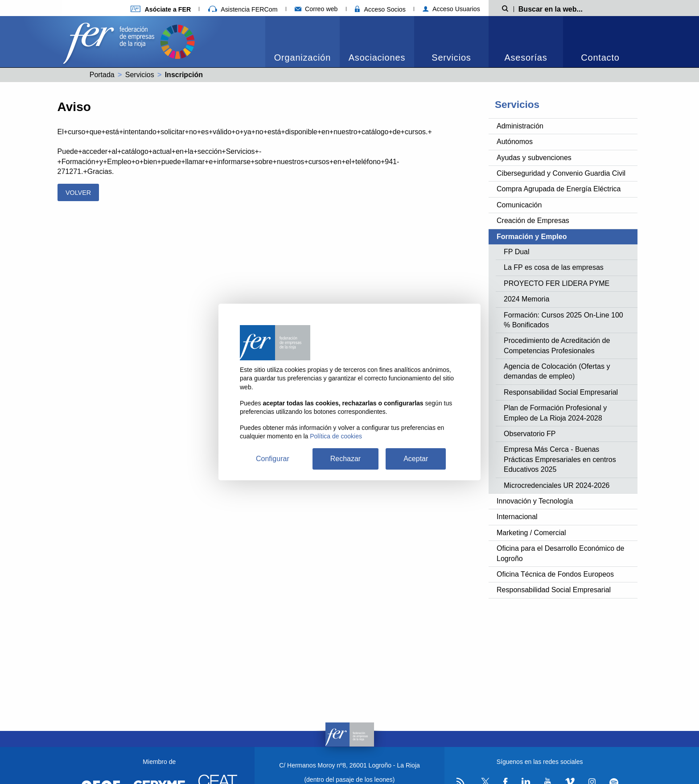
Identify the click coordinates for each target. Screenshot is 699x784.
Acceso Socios (380, 9)
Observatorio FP (530, 434)
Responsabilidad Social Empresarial (561, 392)
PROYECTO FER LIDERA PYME (557, 283)
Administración (520, 126)
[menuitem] (302, 42)
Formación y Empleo (532, 237)
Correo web (316, 9)
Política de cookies (336, 436)
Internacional (517, 517)
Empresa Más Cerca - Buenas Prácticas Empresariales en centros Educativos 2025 (560, 459)
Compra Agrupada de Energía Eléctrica (559, 189)
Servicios (451, 58)
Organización (302, 58)
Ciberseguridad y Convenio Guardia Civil (561, 173)
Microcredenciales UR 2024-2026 (557, 485)
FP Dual (517, 252)
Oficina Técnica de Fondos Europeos (555, 574)
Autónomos (515, 142)
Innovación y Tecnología (535, 501)
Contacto (600, 58)
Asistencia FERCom (243, 9)
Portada (102, 75)
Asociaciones (377, 58)
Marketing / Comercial (531, 533)
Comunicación (519, 205)
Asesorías (526, 58)
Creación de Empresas (533, 221)
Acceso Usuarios (451, 9)
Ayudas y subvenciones (534, 158)
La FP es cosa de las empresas (554, 267)
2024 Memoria (526, 299)
